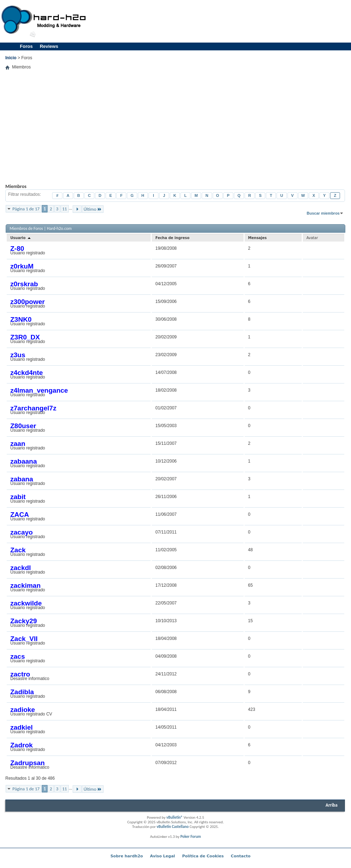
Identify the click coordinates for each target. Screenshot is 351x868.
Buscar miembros (323, 213)
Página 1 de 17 (26, 209)
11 (65, 209)
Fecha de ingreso (172, 238)
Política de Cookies (203, 856)
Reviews (49, 46)
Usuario (21, 238)
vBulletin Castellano (173, 827)
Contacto (241, 856)
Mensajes (258, 238)
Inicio (11, 58)
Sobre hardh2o (127, 856)
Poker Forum (191, 837)
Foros (26, 46)
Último (93, 209)
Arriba (331, 805)
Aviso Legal (163, 856)
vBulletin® (174, 817)
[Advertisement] (175, 132)
